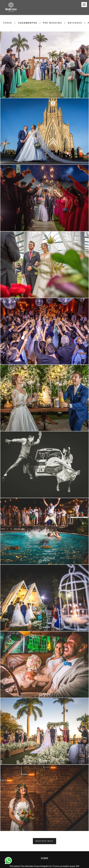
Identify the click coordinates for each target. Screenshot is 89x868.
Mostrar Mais (45, 841)
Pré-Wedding (52, 23)
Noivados (75, 23)
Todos (7, 23)
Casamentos (28, 23)
